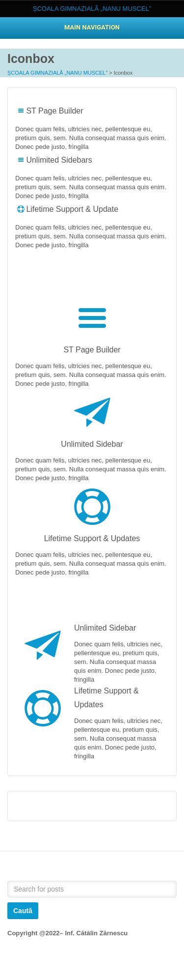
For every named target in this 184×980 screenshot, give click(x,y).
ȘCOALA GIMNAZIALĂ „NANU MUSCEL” (57, 73)
